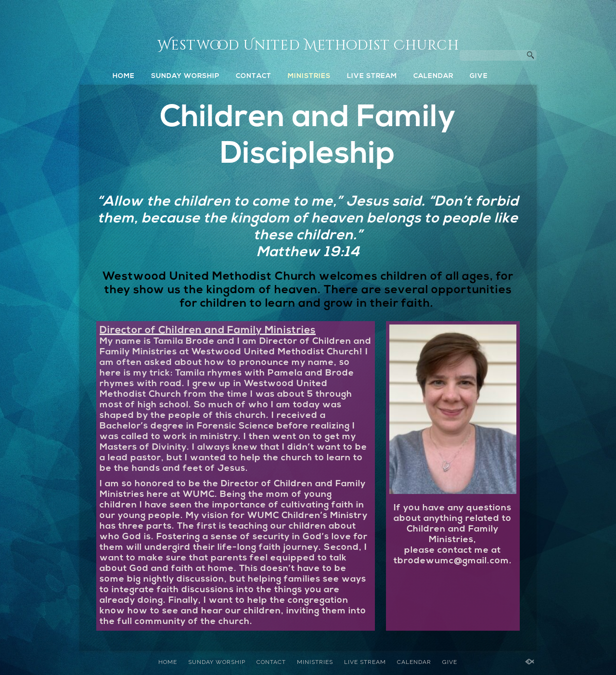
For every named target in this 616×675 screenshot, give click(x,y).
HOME (124, 76)
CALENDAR (433, 76)
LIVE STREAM (372, 76)
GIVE (479, 76)
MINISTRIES (309, 76)
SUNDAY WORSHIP (185, 76)
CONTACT (254, 76)
